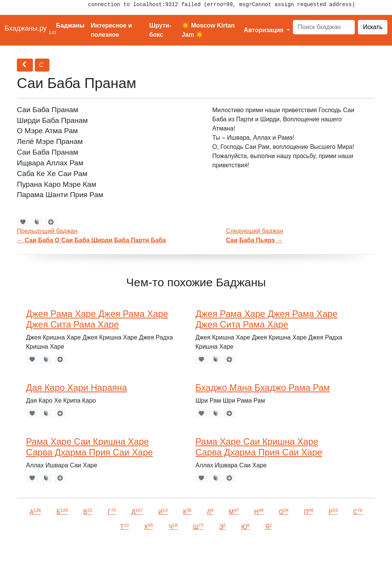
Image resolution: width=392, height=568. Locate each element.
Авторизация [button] (265, 30)
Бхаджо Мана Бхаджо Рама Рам (262, 388)
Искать (373, 27)
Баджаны (70, 25)
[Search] (324, 27)
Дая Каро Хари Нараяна (77, 388)
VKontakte (94, 551)
